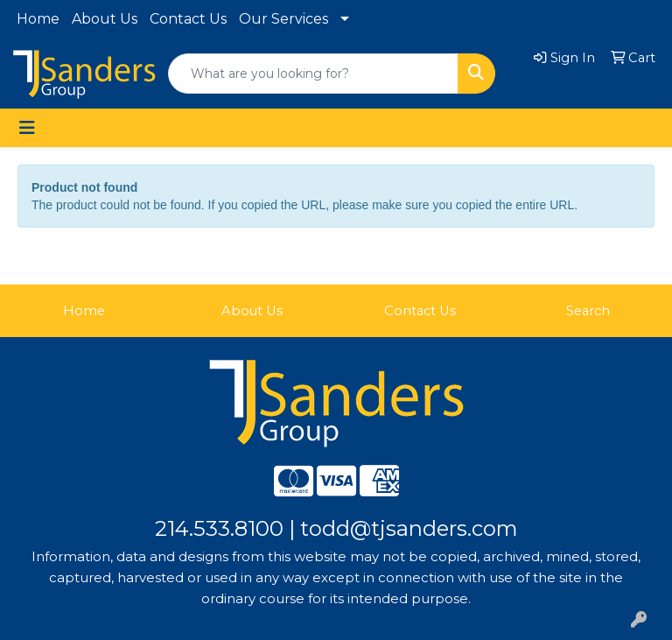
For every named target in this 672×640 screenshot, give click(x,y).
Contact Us (188, 19)
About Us (105, 19)
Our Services (283, 19)
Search (588, 311)
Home (38, 19)
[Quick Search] (313, 74)
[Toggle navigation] (27, 128)
